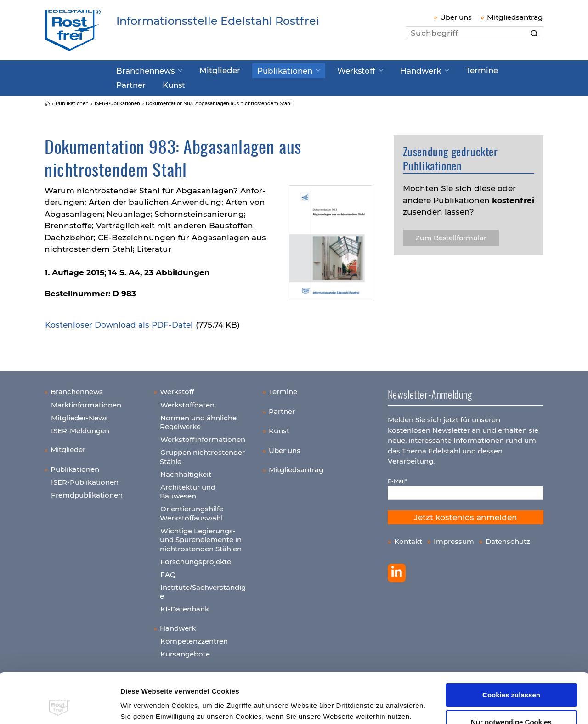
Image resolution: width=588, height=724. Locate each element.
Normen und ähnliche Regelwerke (198, 420)
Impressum (374, 681)
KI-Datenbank (185, 606)
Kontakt (408, 539)
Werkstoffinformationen (203, 437)
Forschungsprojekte (196, 559)
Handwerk (387, 70)
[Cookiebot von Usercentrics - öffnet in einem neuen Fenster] (59, 706)
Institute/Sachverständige (203, 589)
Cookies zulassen (511, 648)
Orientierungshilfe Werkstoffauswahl (192, 511)
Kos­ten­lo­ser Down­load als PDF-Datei (119, 322)
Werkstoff (330, 70)
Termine (442, 70)
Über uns (456, 17)
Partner (486, 70)
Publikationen (266, 70)
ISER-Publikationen (85, 479)
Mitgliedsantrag (515, 17)
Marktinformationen (86, 402)
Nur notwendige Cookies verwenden (511, 679)
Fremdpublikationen (87, 492)
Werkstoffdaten (187, 402)
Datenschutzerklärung (311, 681)
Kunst (126, 83)
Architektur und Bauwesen (188, 489)
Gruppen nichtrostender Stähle (202, 454)
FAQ (168, 572)
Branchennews (142, 70)
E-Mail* (397, 478)
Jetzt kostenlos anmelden (466, 515)
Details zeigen (144, 706)
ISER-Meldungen (80, 428)
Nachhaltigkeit (186, 472)
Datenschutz (508, 539)
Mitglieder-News (79, 415)
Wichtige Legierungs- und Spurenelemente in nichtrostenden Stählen (201, 537)
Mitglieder (208, 70)
